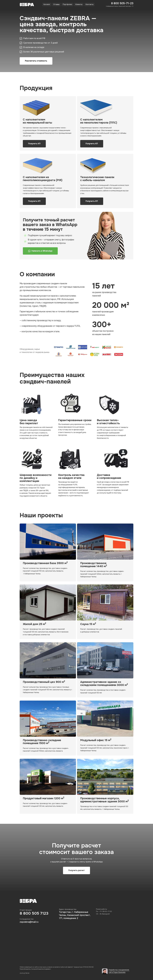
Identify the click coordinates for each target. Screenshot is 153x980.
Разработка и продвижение (119, 970)
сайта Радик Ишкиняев (117, 972)
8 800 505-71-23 (122, 3)
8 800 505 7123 (34, 913)
